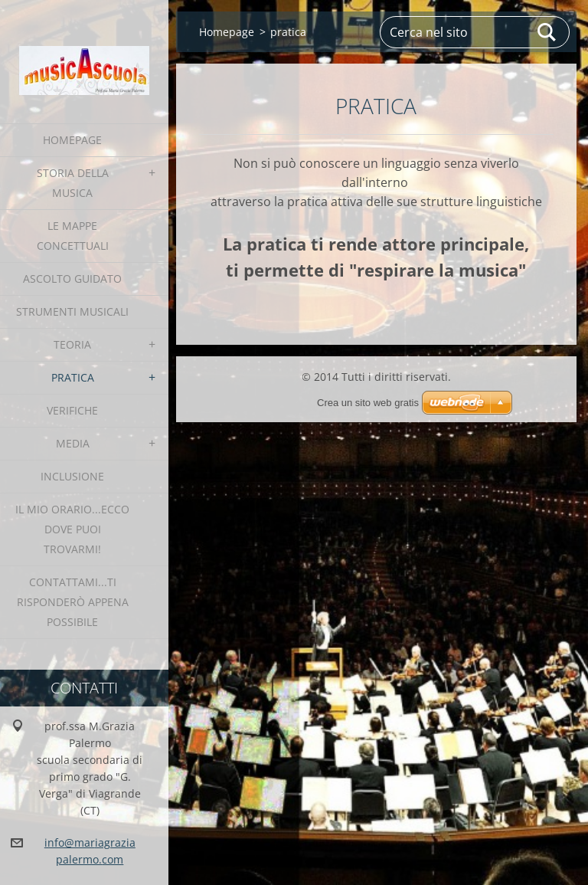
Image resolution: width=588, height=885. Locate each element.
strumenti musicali (72, 311)
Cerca (547, 32)
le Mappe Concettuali (73, 236)
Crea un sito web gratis (368, 403)
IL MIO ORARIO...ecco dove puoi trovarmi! (72, 529)
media (73, 443)
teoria (72, 344)
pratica (73, 377)
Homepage (72, 140)
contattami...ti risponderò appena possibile (73, 602)
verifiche (72, 410)
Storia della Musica (73, 183)
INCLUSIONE (72, 476)
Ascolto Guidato (72, 279)
